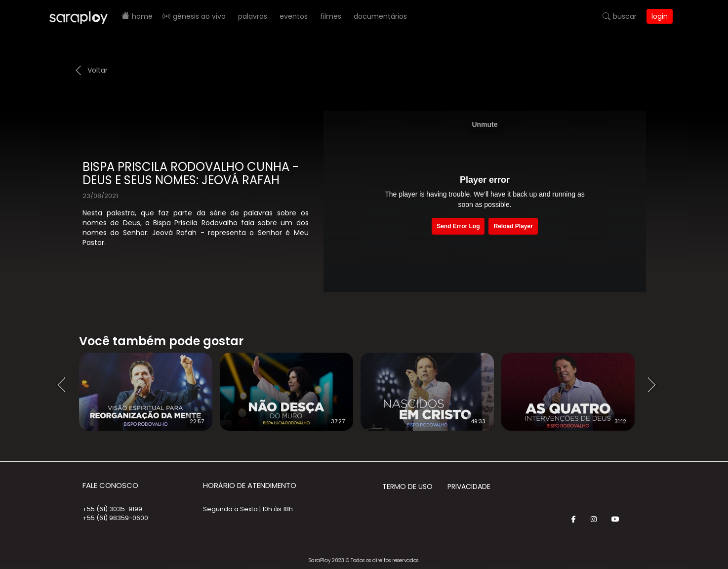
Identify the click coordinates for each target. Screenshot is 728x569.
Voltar (98, 70)
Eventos (294, 16)
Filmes (331, 16)
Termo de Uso (407, 487)
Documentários (380, 16)
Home (142, 16)
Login (660, 16)
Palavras (253, 16)
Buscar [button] (625, 16)
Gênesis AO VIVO (199, 16)
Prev (64, 385)
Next (655, 385)
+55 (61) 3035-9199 (112, 509)
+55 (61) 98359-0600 (115, 518)
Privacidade (469, 487)
